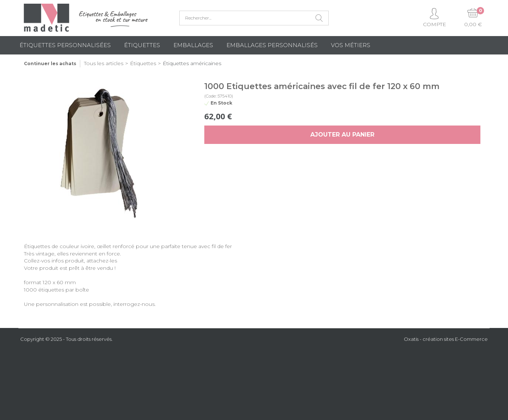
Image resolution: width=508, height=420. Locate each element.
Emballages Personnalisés (272, 45)
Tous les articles (104, 63)
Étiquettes (142, 45)
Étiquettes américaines (192, 63)
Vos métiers (351, 45)
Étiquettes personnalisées (65, 45)
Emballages (193, 45)
